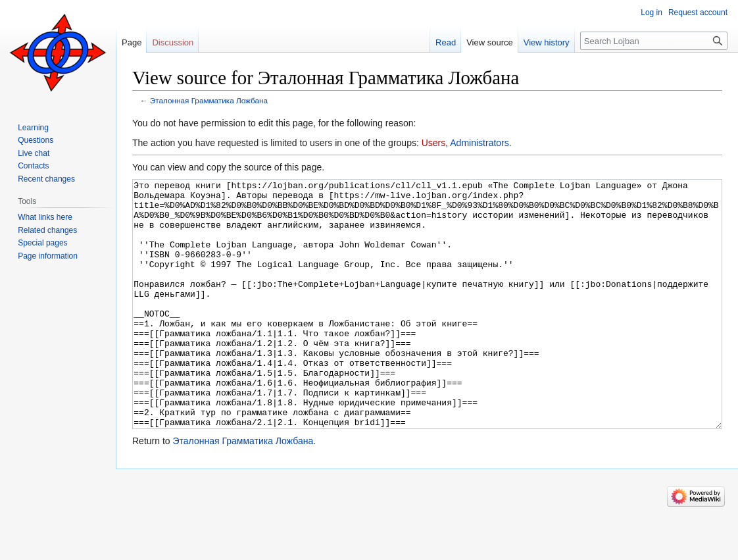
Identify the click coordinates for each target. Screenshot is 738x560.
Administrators (479, 143)
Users (434, 143)
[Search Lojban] (654, 41)
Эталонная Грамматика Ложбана (209, 100)
